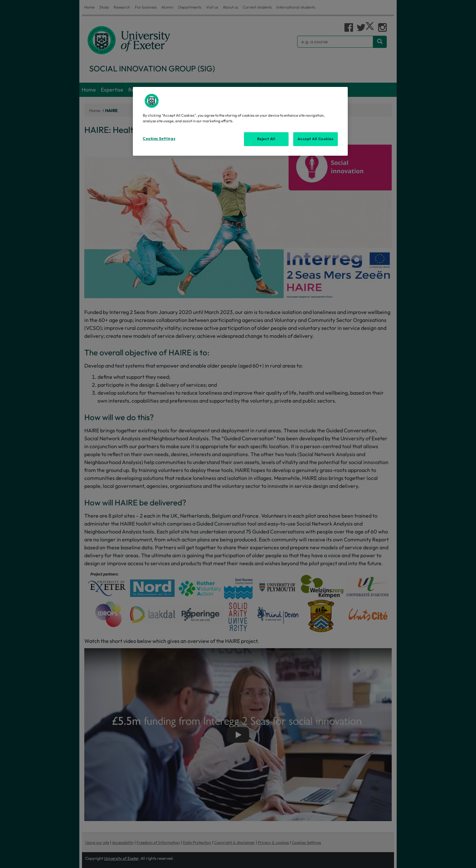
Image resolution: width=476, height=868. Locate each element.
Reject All (266, 139)
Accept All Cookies (315, 139)
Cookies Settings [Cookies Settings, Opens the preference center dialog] (159, 138)
